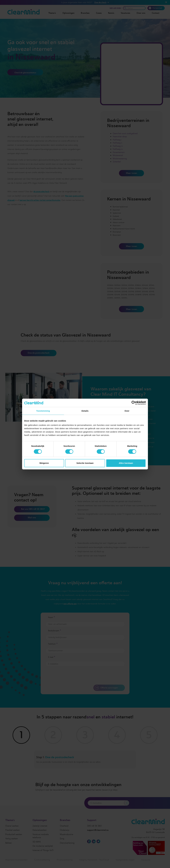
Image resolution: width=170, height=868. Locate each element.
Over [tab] (127, 411)
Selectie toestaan (85, 463)
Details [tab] (85, 411)
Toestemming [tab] (43, 411)
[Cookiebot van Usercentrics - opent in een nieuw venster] (134, 403)
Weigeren (44, 463)
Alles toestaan (126, 463)
